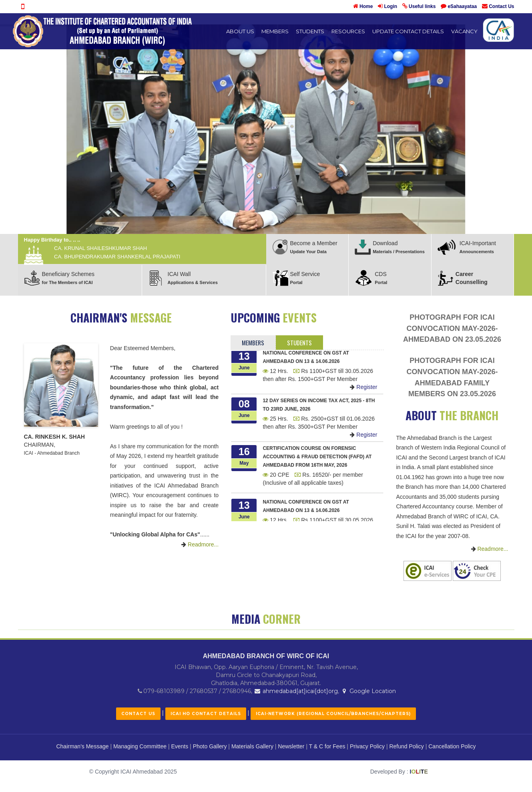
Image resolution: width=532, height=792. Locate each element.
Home (366, 6)
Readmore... (200, 544)
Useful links (422, 6)
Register (363, 390)
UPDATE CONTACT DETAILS (408, 31)
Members (275, 31)
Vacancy (464, 31)
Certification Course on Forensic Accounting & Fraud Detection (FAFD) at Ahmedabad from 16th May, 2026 (317, 460)
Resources (348, 31)
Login (390, 6)
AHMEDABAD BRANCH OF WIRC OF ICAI (266, 773)
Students (310, 31)
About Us (240, 31)
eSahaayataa (462, 6)
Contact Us (501, 6)
